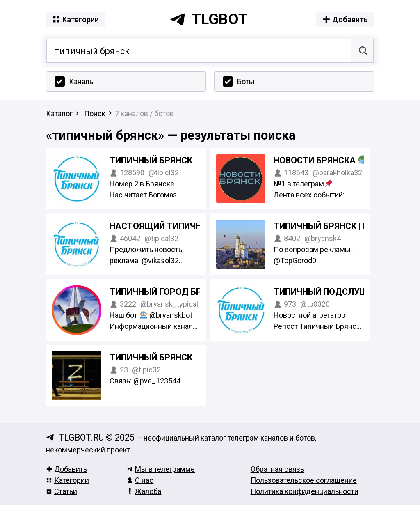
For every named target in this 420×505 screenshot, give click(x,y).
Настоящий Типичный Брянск (180, 226)
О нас (140, 480)
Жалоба (144, 491)
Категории (67, 480)
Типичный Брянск (151, 357)
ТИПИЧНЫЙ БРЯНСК (151, 160)
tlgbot (208, 19)
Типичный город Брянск (167, 292)
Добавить (66, 469)
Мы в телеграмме (161, 469)
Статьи (62, 491)
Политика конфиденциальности (305, 491)
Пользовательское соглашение (304, 480)
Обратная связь (277, 469)
